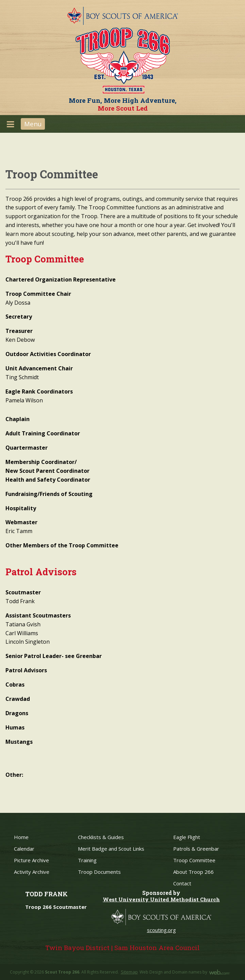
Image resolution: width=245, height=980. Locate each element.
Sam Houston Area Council (157, 947)
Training (87, 860)
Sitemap (129, 972)
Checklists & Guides (101, 837)
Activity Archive (32, 872)
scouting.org (161, 930)
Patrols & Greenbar (196, 849)
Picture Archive (31, 860)
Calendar (24, 849)
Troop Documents (99, 872)
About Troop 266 (193, 872)
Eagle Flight (187, 837)
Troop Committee (194, 860)
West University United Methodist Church (161, 899)
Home (21, 837)
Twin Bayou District (77, 947)
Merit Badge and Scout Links (111, 849)
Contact (182, 883)
